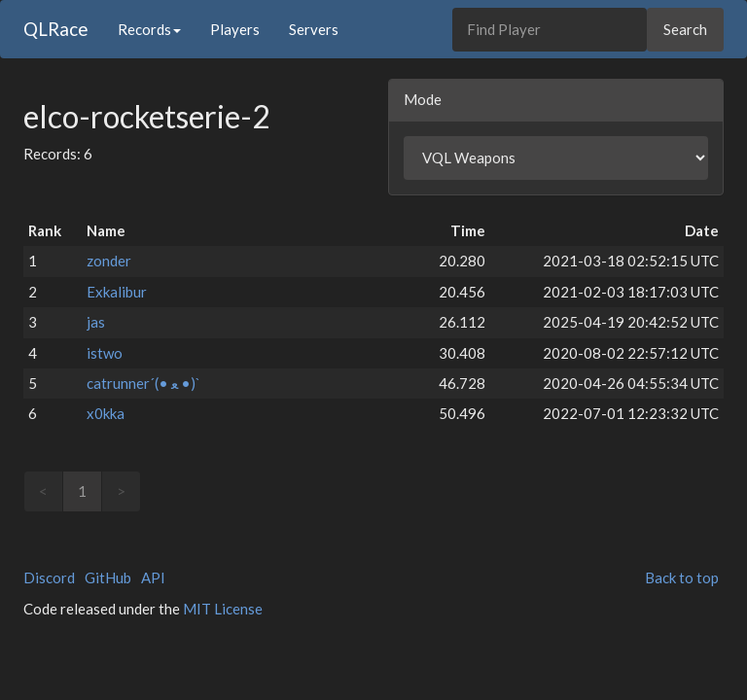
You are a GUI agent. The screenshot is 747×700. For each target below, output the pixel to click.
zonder (109, 261)
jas (96, 322)
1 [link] (82, 491)
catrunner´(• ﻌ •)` (143, 383)
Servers (314, 29)
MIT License (223, 609)
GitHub (108, 577)
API (153, 577)
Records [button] (149, 29)
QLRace (56, 29)
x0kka (106, 413)
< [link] (43, 491)
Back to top (682, 577)
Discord (49, 577)
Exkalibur (117, 292)
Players (235, 29)
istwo (105, 353)
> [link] (121, 491)
